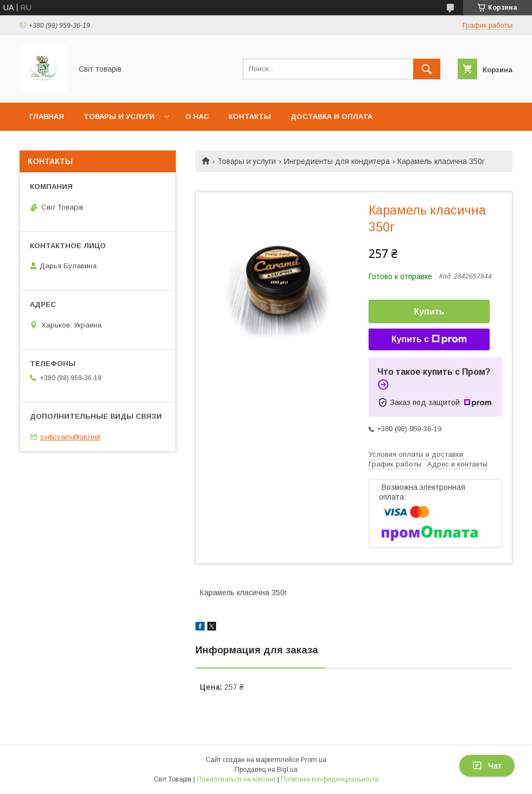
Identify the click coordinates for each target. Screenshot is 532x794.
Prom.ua (313, 760)
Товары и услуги (119, 116)
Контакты (250, 116)
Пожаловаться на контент (236, 779)
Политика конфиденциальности (330, 779)
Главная (47, 116)
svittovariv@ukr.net (70, 437)
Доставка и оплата (331, 116)
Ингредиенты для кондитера (337, 161)
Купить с (429, 339)
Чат (487, 766)
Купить (429, 311)
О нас (197, 116)
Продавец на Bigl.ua (266, 770)
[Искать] (427, 69)
